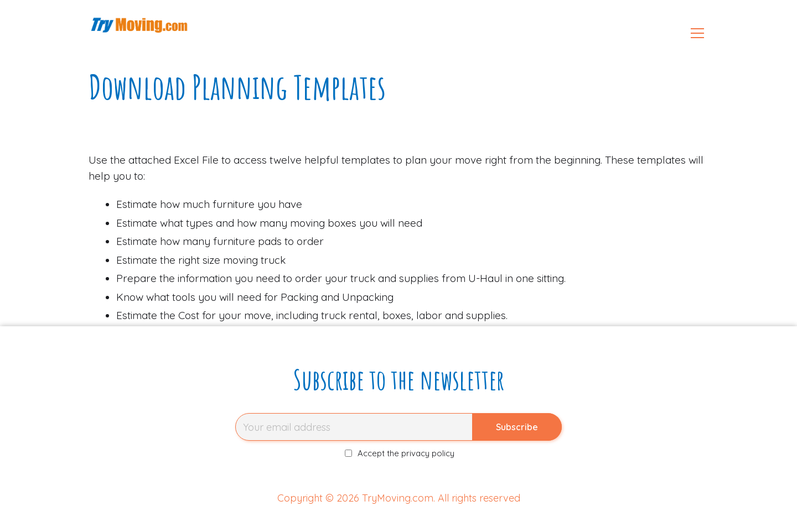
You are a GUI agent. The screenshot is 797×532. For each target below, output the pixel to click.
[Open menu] (697, 33)
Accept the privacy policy (400, 453)
